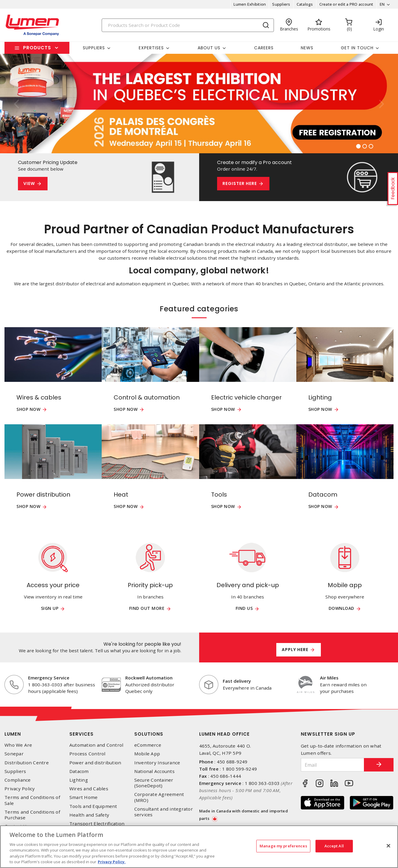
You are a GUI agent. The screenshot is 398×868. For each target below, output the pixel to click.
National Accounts (154, 771)
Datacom (79, 771)
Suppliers (281, 4)
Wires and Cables (89, 789)
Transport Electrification (97, 824)
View (29, 183)
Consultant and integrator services (164, 812)
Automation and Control (96, 745)
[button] (17, 104)
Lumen (13, 734)
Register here (240, 183)
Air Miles (329, 678)
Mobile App (147, 754)
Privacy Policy (20, 789)
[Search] (188, 25)
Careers (264, 48)
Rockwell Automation (149, 678)
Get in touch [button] (357, 48)
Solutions (149, 734)
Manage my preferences (283, 846)
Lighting (79, 780)
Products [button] (37, 48)
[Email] (332, 765)
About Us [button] (209, 48)
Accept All (334, 846)
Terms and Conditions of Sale (32, 800)
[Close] (388, 846)
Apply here (295, 650)
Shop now (28, 409)
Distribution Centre (27, 763)
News (307, 48)
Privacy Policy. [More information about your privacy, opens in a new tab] (112, 862)
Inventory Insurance (157, 763)
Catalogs (305, 4)
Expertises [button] (151, 48)
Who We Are (18, 745)
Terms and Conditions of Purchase (32, 815)
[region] (199, 847)
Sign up (50, 608)
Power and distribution (95, 763)
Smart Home (84, 797)
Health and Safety (89, 815)
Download (341, 608)
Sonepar (14, 754)
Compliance (18, 780)
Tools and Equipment (93, 806)
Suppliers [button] (94, 48)
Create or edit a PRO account (346, 4)
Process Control (87, 754)
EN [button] (382, 4)
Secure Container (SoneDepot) (154, 783)
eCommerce (148, 745)
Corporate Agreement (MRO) (159, 797)
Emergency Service (49, 678)
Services (81, 734)
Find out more (147, 608)
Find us (244, 608)
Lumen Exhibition (250, 4)
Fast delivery (237, 681)
